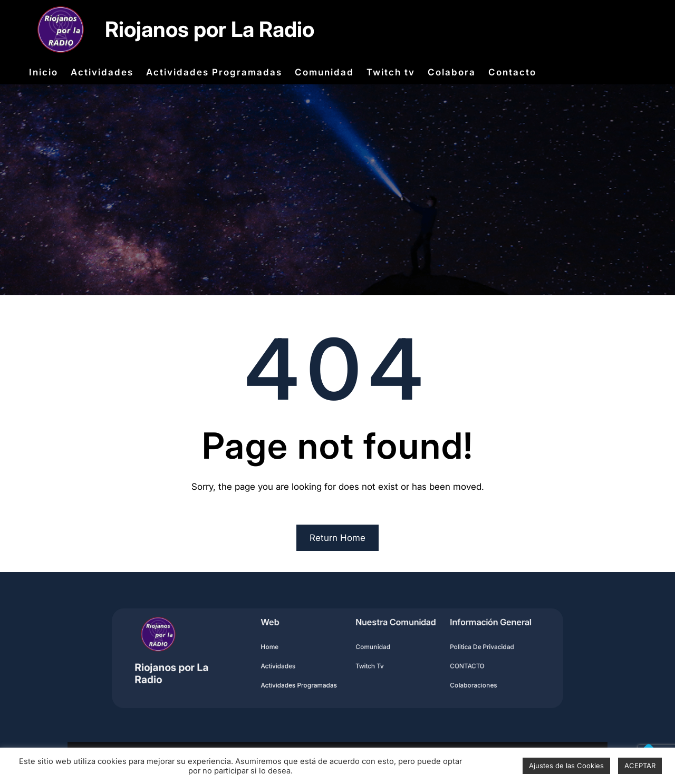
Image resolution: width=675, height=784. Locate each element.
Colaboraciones (454, 681)
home (280, 648)
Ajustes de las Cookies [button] (566, 766)
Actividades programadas (305, 681)
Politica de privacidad (461, 648)
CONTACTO (449, 665)
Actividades (287, 665)
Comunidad (368, 648)
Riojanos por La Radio (210, 29)
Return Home (337, 538)
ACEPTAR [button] (640, 766)
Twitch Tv (365, 665)
